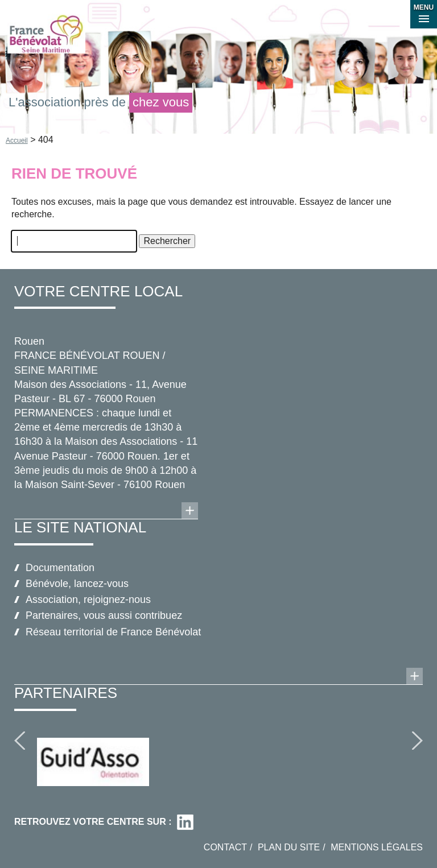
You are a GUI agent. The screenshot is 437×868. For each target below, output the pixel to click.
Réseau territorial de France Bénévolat (113, 632)
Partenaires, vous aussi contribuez (104, 615)
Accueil (17, 140)
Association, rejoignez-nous (88, 600)
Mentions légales (377, 847)
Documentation (60, 568)
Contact (225, 847)
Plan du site (289, 847)
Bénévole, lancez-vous (77, 584)
